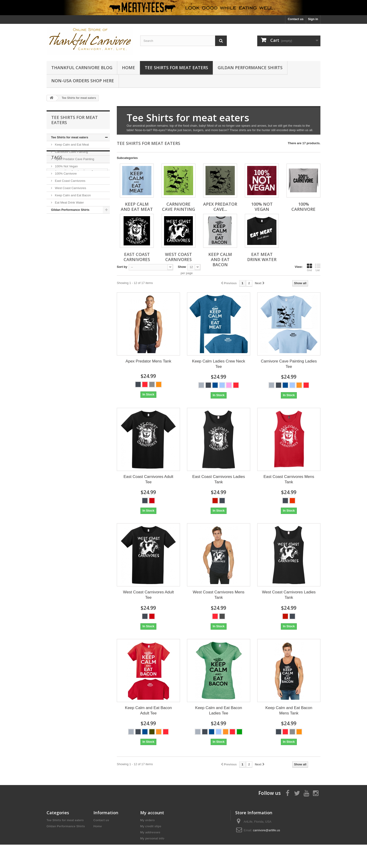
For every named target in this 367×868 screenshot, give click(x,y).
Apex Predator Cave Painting (74, 159)
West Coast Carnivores (70, 188)
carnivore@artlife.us (267, 830)
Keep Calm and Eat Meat (72, 145)
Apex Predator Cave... (220, 207)
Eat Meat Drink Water (69, 203)
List (318, 267)
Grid (309, 267)
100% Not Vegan (66, 166)
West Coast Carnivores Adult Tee (148, 595)
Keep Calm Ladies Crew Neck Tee (219, 364)
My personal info (152, 838)
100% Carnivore (65, 174)
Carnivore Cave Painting (71, 152)
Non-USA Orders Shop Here (83, 81)
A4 (86, 256)
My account (152, 813)
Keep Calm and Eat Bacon (72, 195)
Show (182, 267)
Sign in (313, 19)
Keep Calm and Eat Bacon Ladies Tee (219, 710)
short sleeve (58, 256)
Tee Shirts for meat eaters (176, 68)
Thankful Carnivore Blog (82, 68)
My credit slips (151, 826)
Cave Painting (73, 249)
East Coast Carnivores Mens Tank (289, 479)
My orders (147, 820)
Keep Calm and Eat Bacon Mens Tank (289, 710)
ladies (53, 249)
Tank (75, 256)
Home (128, 68)
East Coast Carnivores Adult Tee (149, 479)
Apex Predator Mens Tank (148, 361)
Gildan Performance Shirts (250, 68)
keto (97, 256)
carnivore (56, 242)
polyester (75, 242)
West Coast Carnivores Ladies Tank (289, 595)
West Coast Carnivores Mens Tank (219, 595)
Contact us (295, 19)
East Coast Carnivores (70, 181)
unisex (93, 249)
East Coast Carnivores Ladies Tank (219, 479)
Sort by (122, 267)
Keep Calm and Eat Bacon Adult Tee (148, 710)
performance (96, 242)
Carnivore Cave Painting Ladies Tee (289, 364)
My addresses (150, 832)
